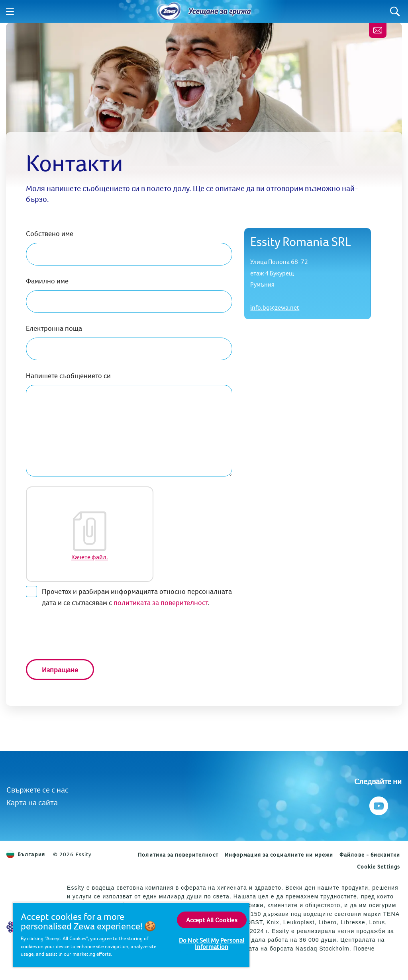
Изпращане (60, 670)
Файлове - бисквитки (370, 855)
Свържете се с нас (37, 790)
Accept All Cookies (212, 920)
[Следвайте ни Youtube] (378, 804)
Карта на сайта (32, 802)
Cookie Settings (379, 867)
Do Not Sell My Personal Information (212, 943)
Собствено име (50, 233)
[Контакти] (378, 30)
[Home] (169, 12)
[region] (131, 935)
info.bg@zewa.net (275, 307)
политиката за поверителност (161, 602)
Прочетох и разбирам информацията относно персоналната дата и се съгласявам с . (129, 596)
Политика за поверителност (178, 855)
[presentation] (86, 634)
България (26, 854)
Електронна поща (54, 328)
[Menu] (10, 12)
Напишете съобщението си (68, 376)
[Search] (395, 11)
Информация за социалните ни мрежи (279, 855)
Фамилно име (47, 281)
